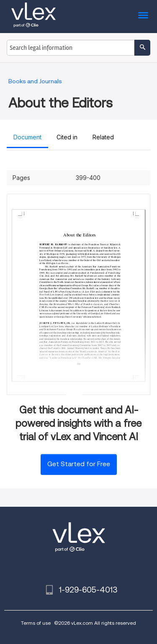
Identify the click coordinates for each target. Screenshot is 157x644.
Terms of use (36, 623)
